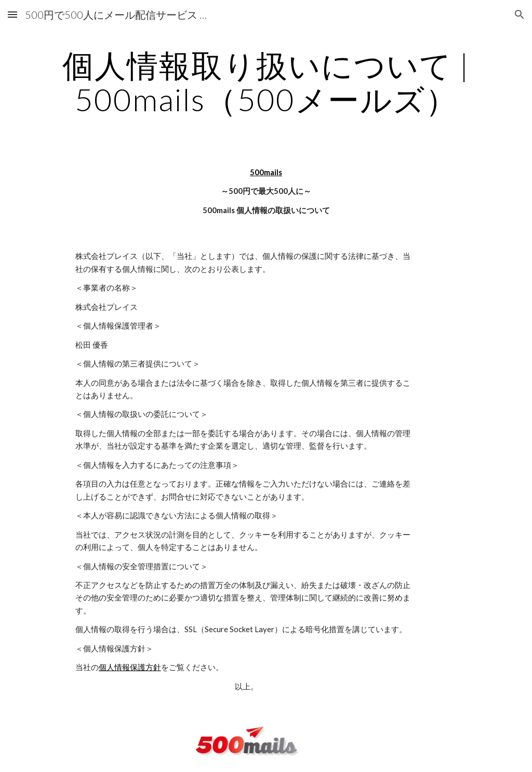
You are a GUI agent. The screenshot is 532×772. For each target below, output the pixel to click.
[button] (12, 14)
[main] (266, 82)
